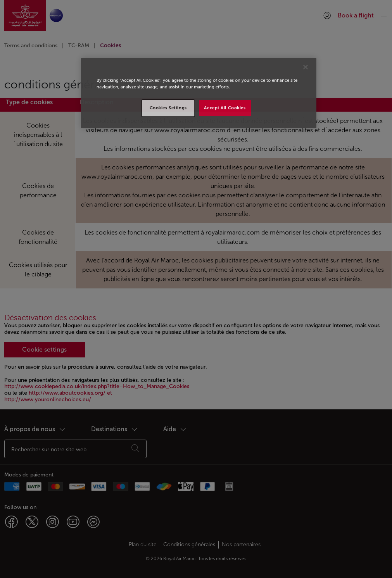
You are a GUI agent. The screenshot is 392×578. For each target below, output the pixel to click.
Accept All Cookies (225, 108)
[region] (199, 93)
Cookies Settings (168, 108)
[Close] (306, 67)
